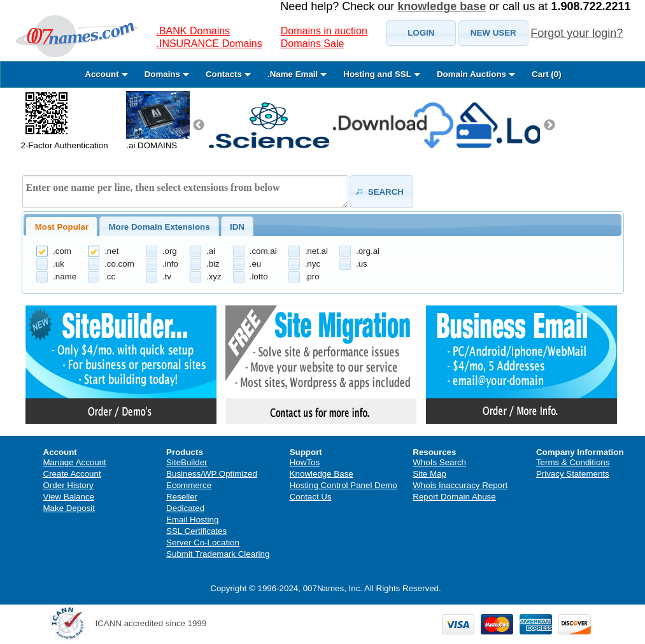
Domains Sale (313, 44)
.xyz (214, 276)
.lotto (259, 276)
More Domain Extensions (159, 227)
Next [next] (549, 125)
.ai (211, 251)
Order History (68, 485)
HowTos (305, 462)
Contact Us (311, 497)
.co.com (119, 264)
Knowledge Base (322, 474)
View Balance (69, 497)
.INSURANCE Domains (209, 44)
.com (62, 251)
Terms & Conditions (573, 462)
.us (362, 264)
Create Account (72, 474)
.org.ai (368, 251)
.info (170, 264)
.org (170, 251)
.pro (312, 276)
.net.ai (316, 251)
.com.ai (263, 251)
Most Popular (62, 227)
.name (65, 276)
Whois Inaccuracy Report (460, 485)
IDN (237, 227)
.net (111, 251)
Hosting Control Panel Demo (344, 485)
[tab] (61, 227)
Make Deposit (69, 508)
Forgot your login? (577, 33)
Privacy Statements (573, 474)
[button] (421, 33)
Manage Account (75, 462)
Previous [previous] (199, 125)
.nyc (313, 264)
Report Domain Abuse (454, 497)
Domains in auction (324, 31)
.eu (256, 264)
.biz (213, 264)
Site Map (429, 474)
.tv (167, 276)
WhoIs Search (439, 462)
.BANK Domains (194, 31)
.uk (59, 264)
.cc (110, 276)
